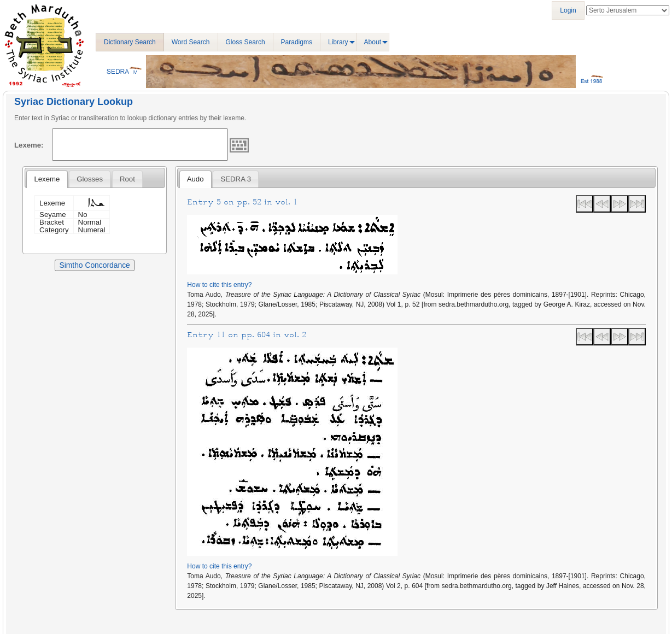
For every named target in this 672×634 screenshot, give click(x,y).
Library (338, 42)
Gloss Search (246, 42)
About (373, 42)
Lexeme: (29, 145)
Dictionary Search (130, 42)
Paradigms (297, 42)
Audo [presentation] (195, 179)
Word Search (191, 42)
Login (568, 10)
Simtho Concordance (94, 265)
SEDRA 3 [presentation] (236, 179)
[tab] (47, 179)
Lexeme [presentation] (47, 179)
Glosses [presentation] (90, 179)
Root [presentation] (127, 179)
